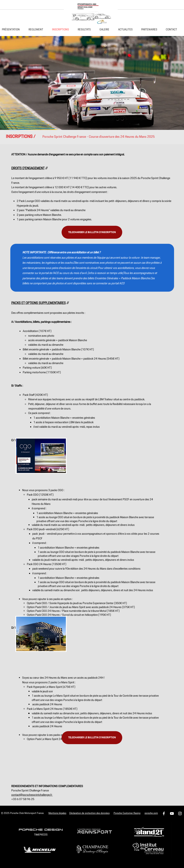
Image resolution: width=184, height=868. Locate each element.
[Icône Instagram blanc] (180, 813)
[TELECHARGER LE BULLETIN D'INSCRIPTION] (92, 232)
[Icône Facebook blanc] (164, 813)
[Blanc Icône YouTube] (172, 813)
